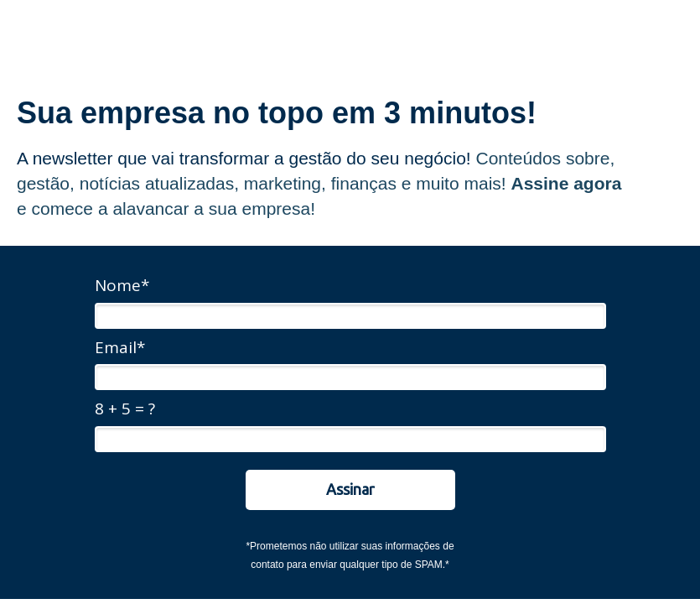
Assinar (350, 489)
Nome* (122, 286)
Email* (120, 348)
